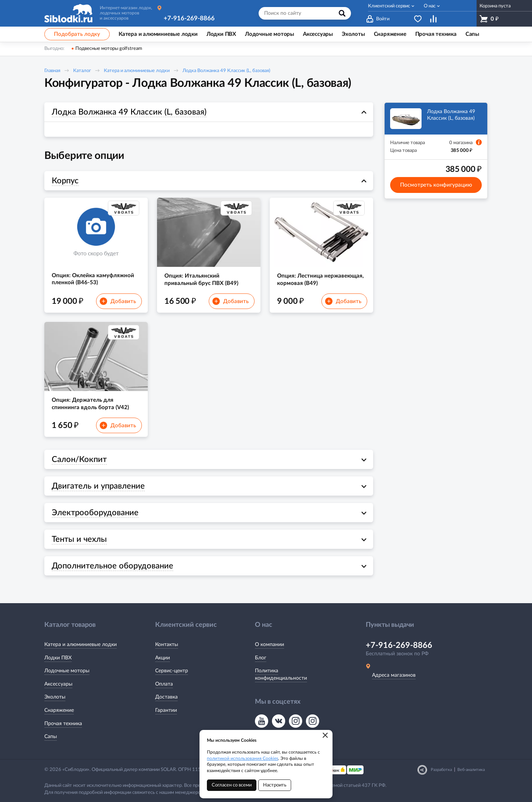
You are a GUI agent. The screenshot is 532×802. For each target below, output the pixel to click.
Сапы (51, 737)
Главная (52, 71)
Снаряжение (59, 710)
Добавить (118, 301)
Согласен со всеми (232, 785)
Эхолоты (55, 697)
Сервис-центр (172, 671)
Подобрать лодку (77, 34)
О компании (270, 645)
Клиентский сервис (389, 6)
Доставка (166, 697)
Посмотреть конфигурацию (436, 185)
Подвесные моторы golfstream (109, 49)
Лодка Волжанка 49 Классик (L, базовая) (226, 71)
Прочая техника (63, 724)
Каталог (82, 71)
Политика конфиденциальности (281, 674)
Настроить (275, 785)
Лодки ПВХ (58, 658)
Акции (163, 658)
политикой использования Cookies (243, 758)
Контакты (167, 645)
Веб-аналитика (471, 770)
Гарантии (166, 710)
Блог (261, 658)
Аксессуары (58, 684)
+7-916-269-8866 (189, 18)
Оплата (164, 684)
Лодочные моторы (67, 671)
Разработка (441, 770)
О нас (430, 6)
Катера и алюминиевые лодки (137, 71)
